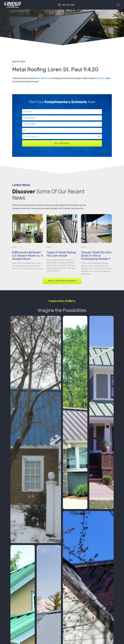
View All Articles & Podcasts (62, 281)
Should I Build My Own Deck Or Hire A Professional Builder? (96, 256)
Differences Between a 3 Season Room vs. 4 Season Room (28, 256)
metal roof (45, 78)
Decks (15, 247)
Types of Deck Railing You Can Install (61, 254)
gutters (101, 78)
